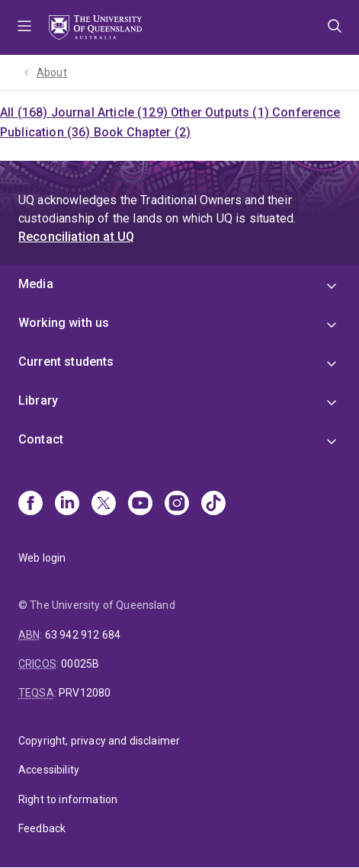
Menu (24, 27)
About (52, 72)
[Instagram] (177, 504)
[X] (104, 504)
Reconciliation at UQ (76, 237)
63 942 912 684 (83, 635)
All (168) (26, 112)
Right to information (68, 799)
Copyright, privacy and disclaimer (99, 741)
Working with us (64, 323)
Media (36, 284)
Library (38, 400)
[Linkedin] (67, 504)
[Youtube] (140, 504)
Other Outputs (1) (221, 112)
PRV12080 (85, 693)
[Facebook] (30, 504)
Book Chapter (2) (143, 132)
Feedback (42, 828)
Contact (41, 439)
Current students (66, 362)
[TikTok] (213, 504)
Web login (42, 558)
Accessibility (49, 770)
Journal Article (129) (111, 112)
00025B (80, 664)
